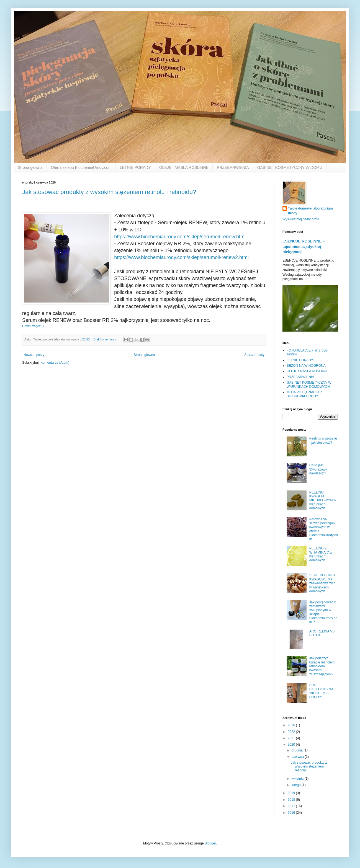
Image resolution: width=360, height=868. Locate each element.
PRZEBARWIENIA (233, 167)
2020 (292, 745)
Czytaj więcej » (33, 326)
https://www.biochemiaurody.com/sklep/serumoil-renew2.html (181, 257)
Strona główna (30, 167)
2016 (292, 813)
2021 (292, 738)
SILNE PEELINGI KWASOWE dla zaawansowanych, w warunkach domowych (323, 583)
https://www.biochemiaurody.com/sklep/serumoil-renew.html (180, 237)
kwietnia (298, 779)
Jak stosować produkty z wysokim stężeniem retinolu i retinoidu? (109, 192)
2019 (292, 793)
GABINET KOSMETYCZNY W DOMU (290, 167)
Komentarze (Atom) (55, 363)
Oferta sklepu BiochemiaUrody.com (81, 167)
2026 (292, 725)
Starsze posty (254, 355)
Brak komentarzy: (106, 339)
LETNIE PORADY (135, 167)
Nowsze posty (34, 355)
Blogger (210, 843)
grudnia (298, 750)
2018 (292, 800)
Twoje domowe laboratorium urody (310, 211)
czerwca (298, 757)
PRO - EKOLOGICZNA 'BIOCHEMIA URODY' (321, 691)
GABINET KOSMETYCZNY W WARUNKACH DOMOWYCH (309, 384)
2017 (292, 806)
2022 (292, 732)
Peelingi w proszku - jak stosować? (323, 440)
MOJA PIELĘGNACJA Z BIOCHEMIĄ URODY (304, 394)
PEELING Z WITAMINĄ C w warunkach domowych (321, 554)
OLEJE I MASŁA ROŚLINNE (184, 167)
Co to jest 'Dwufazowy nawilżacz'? (318, 469)
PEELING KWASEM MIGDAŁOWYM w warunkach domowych (323, 500)
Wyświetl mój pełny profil (301, 219)
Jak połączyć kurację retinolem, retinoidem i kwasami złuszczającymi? (322, 666)
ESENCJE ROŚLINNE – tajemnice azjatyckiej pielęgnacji (304, 246)
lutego (297, 785)
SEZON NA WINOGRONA (306, 366)
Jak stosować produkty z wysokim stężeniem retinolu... (309, 767)
